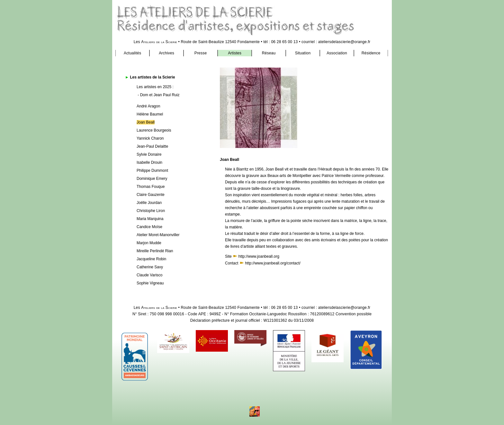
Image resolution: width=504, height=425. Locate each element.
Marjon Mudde (149, 243)
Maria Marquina (150, 219)
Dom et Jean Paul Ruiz (160, 95)
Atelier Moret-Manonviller (158, 235)
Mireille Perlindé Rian (155, 251)
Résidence (371, 53)
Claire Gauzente (151, 195)
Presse (201, 53)
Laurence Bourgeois (154, 130)
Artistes (235, 53)
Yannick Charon (150, 138)
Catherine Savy (150, 267)
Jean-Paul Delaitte (152, 146)
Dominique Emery (152, 179)
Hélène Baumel (150, 114)
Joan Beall (146, 122)
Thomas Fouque (151, 187)
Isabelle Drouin (149, 162)
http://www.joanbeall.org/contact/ (273, 263)
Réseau (269, 53)
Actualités (132, 53)
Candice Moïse (149, 227)
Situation (303, 53)
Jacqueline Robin (151, 259)
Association (337, 53)
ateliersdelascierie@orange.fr (344, 42)
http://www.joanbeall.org (259, 256)
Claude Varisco (149, 275)
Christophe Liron (151, 211)
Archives (166, 53)
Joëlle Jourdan (149, 203)
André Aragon (148, 106)
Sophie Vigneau (150, 283)
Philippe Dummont (152, 171)
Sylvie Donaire (149, 154)
